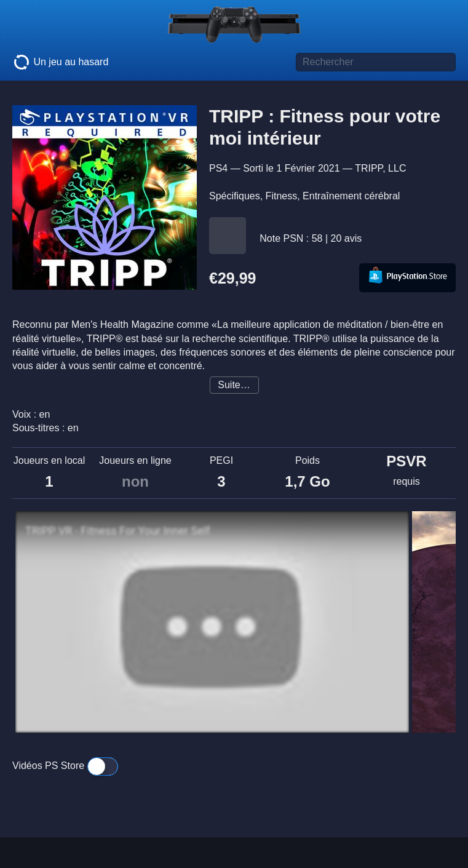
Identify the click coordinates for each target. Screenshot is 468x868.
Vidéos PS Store (65, 766)
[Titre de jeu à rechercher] (376, 62)
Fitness (282, 196)
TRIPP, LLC (380, 168)
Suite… (234, 385)
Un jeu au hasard (60, 62)
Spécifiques (235, 196)
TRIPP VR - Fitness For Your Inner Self (117, 531)
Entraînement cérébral (351, 196)
